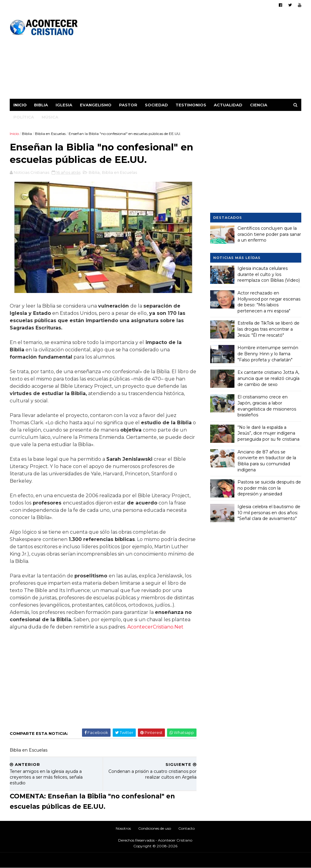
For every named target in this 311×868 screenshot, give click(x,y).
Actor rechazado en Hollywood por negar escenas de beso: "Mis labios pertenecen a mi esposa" (269, 302)
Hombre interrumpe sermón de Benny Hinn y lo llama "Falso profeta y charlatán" (268, 354)
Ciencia (259, 105)
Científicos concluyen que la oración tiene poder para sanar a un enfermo (269, 234)
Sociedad (156, 105)
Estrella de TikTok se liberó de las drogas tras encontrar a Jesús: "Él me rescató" (268, 329)
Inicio (20, 105)
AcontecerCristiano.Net (155, 627)
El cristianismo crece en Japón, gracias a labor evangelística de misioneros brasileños (267, 406)
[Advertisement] (191, 56)
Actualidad (228, 105)
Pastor (128, 105)
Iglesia (64, 105)
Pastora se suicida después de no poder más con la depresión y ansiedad (269, 488)
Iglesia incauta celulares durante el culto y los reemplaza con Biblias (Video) (269, 274)
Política (24, 117)
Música (50, 117)
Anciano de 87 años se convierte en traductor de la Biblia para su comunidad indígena (267, 461)
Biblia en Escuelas (50, 134)
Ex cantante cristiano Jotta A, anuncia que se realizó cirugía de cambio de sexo (268, 378)
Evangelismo (96, 105)
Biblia (41, 105)
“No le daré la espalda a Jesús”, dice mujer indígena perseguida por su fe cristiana (268, 433)
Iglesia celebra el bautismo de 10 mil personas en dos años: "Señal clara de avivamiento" (269, 513)
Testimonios (191, 105)
